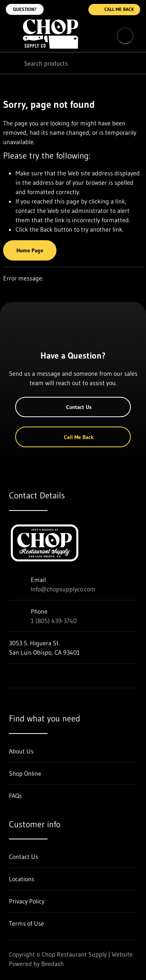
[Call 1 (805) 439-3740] (77, 9)
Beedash (53, 964)
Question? (25, 9)
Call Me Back (114, 10)
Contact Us (73, 407)
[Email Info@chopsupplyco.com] (62, 9)
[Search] (73, 63)
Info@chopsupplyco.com (63, 589)
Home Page (30, 250)
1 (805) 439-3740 (54, 621)
